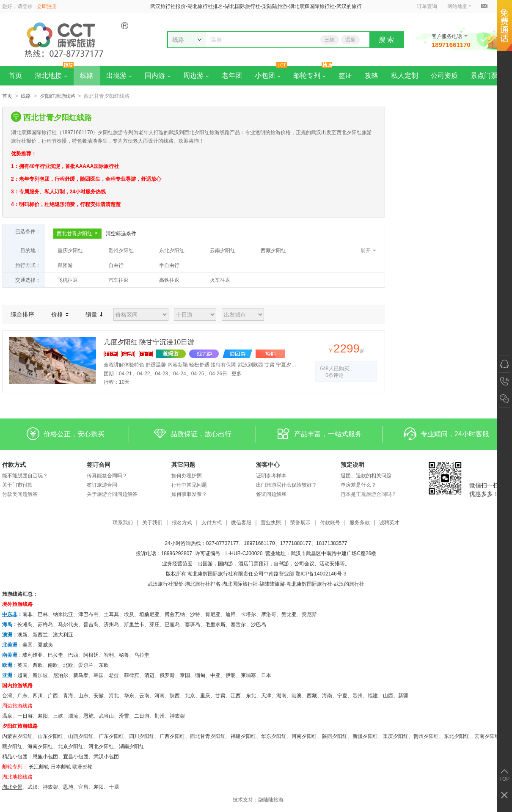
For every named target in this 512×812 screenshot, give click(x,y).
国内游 (158, 76)
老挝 (114, 675)
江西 (236, 696)
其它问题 (183, 465)
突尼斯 (309, 614)
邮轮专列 (310, 76)
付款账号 (330, 523)
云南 (144, 696)
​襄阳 (99, 787)
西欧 (38, 665)
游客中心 (268, 465)
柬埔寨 (248, 675)
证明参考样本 (271, 476)
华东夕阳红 (274, 736)
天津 (266, 696)
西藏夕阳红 (273, 250)
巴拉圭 (55, 655)
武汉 (33, 787)
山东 (83, 696)
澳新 (22, 635)
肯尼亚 (213, 614)
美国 (28, 645)
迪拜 (231, 614)
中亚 (215, 675)
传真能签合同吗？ (107, 476)
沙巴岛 (259, 625)
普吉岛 (91, 625)
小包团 (268, 76)
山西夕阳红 (81, 736)
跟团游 (65, 265)
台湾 (7, 696)
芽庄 (154, 625)
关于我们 (152, 523)
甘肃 (220, 696)
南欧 (53, 665)
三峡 (330, 40)
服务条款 (360, 523)
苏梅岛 (45, 625)
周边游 (196, 76)
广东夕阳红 (111, 736)
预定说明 (352, 465)
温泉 (350, 40)
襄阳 (43, 716)
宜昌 (83, 787)
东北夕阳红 (172, 250)
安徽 (99, 696)
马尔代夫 (68, 625)
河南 (160, 696)
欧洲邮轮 (83, 767)
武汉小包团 (106, 757)
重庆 (205, 696)
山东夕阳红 (50, 736)
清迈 (149, 675)
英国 (22, 665)
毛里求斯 (215, 625)
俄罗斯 (167, 675)
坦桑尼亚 (149, 614)
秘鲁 (124, 655)
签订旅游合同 (102, 485)
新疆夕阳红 (365, 736)
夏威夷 (45, 645)
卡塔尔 (248, 614)
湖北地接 (51, 76)
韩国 (99, 675)
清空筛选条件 (121, 234)
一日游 (25, 716)
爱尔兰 (86, 665)
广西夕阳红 (172, 736)
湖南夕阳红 (132, 746)
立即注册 (47, 6)
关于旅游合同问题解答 (112, 494)
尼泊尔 (61, 675)
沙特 (195, 614)
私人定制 (405, 76)
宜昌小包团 (76, 757)
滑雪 (124, 716)
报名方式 (182, 523)
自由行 (116, 265)
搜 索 (386, 40)
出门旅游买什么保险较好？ (286, 485)
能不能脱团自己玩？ (25, 476)
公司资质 (444, 76)
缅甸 (200, 675)
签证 (345, 76)
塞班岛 (193, 625)
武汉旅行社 (160, 584)
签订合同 (99, 465)
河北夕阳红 (101, 746)
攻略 (372, 76)
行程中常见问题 (189, 485)
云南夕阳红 (223, 250)
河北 (114, 696)
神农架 (177, 716)
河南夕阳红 (304, 736)
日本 (266, 675)
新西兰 (40, 635)
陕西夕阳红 (335, 736)
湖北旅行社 (198, 584)
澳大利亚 (63, 635)
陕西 (175, 696)
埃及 (129, 614)
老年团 (232, 76)
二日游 (142, 716)
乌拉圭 (142, 655)
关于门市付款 (17, 485)
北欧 (68, 665)
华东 (129, 696)
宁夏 (342, 696)
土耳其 (111, 614)
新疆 (403, 696)
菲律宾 (132, 675)
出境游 (119, 76)
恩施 (88, 716)
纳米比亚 (63, 614)
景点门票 (484, 76)
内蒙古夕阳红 (17, 736)
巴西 (73, 655)
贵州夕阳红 (121, 250)
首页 (15, 76)
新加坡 (40, 675)
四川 (38, 696)
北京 (190, 696)
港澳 (297, 696)
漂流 (73, 716)
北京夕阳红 (71, 746)
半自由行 (169, 265)
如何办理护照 (187, 476)
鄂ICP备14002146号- (319, 574)
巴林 (43, 614)
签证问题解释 (271, 494)
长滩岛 (25, 625)
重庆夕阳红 (70, 250)
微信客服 (241, 523)
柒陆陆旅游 (271, 800)
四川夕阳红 (142, 736)
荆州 (160, 716)
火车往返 (220, 280)
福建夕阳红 (243, 736)
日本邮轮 (61, 767)
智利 (109, 655)
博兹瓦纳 (175, 614)
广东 (22, 696)
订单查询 (427, 6)
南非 (28, 614)
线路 (87, 76)
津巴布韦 (88, 614)
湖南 (281, 696)
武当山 (106, 716)
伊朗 (231, 675)
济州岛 (111, 625)
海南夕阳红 (40, 746)
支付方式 (212, 523)
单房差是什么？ (358, 485)
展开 (366, 250)
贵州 (358, 696)
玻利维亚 (33, 655)
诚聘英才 (389, 523)
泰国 (185, 675)
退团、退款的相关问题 (366, 476)
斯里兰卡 (134, 625)
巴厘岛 (172, 625)
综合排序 (22, 314)
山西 (388, 696)
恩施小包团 (45, 757)
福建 (373, 696)
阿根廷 (91, 655)
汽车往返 (118, 280)
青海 (68, 696)
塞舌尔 (238, 625)
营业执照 (271, 523)
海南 (327, 696)
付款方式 (14, 465)
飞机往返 (68, 280)
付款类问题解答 (20, 494)
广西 (53, 696)
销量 (94, 314)
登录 (28, 6)
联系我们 (123, 523)
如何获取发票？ (189, 494)
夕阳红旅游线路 (58, 96)
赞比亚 (289, 614)
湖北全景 (12, 787)
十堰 (114, 787)
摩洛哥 (269, 614)
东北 (251, 696)
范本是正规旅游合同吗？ (369, 494)
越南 (22, 675)
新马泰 (81, 675)
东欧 (104, 665)
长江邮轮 (39, 767)
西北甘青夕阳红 (77, 234)
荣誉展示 (300, 523)
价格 (60, 314)
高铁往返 (169, 280)
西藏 (312, 696)
